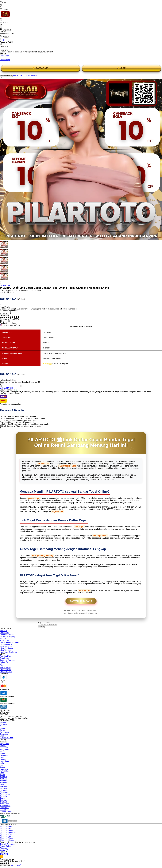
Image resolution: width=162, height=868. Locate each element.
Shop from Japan (7, 830)
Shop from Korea (7, 834)
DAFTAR (4, 388)
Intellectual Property (8, 637)
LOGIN (10, 388)
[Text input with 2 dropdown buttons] (9, 23)
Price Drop (4, 315)
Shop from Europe (7, 840)
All (1, 19)
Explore (4, 9)
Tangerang (4, 734)
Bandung (3, 726)
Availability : (5, 323)
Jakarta (3, 722)
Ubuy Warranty (6, 650)
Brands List (4, 658)
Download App (6, 656)
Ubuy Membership (7, 648)
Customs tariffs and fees (9, 642)
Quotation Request (7, 635)
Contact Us (4, 633)
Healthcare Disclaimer (8, 652)
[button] (81, 29)
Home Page (5, 56)
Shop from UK (5, 828)
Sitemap (3, 639)
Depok (2, 736)
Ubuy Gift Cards (6, 672)
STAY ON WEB (5, 865)
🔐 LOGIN (122, 68)
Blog (2, 664)
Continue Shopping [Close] (6, 76)
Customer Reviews (7, 660)
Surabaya (4, 724)
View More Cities (7, 738)
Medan (3, 728)
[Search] (1, 27)
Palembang (4, 732)
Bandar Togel (5, 60)
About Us (4, 631)
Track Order (5, 640)
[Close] (1, 44)
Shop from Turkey (7, 838)
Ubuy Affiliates (5, 670)
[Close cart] (12, 42)
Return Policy (5, 662)
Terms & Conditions (8, 844)
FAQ (2, 666)
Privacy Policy (5, 846)
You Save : (4, 313)
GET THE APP (16, 865)
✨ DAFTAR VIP (40, 68)
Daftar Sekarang (81, 601)
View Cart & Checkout (22, 76)
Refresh (34, 76)
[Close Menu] (1, 5)
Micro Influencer (6, 646)
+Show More (5, 712)
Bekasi (3, 730)
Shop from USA (6, 826)
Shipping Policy (6, 644)
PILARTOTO (5, 285)
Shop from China (6, 836)
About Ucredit (5, 668)
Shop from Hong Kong (9, 832)
